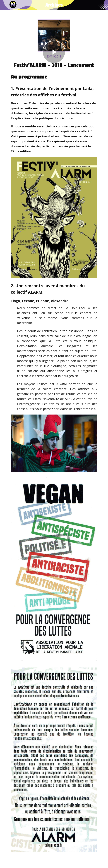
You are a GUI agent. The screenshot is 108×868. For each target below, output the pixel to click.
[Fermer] (5, 5)
